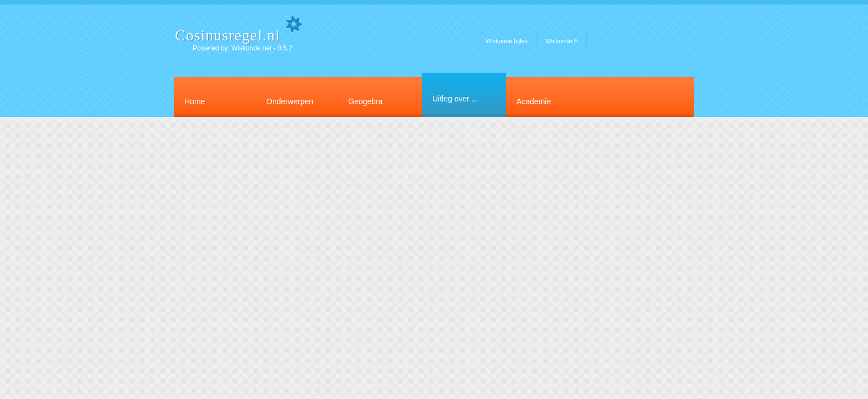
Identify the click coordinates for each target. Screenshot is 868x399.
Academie (534, 101)
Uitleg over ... (455, 99)
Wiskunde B (562, 41)
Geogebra (365, 101)
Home (195, 101)
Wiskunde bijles (507, 41)
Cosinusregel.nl (228, 35)
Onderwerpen (290, 101)
